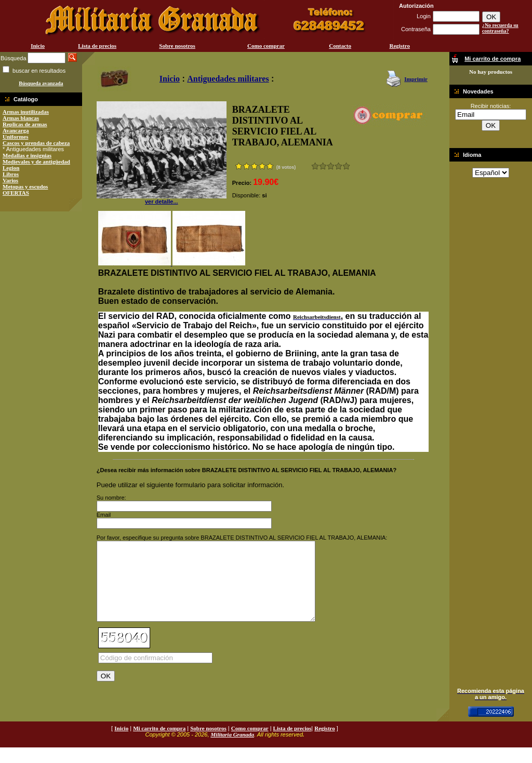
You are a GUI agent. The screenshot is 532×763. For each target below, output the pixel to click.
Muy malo (315, 166)
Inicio (38, 46)
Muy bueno (338, 166)
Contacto (340, 46)
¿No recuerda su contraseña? (500, 28)
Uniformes (16, 137)
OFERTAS (16, 193)
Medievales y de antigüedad (36, 162)
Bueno (331, 166)
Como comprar (266, 46)
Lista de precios (97, 46)
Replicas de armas (25, 124)
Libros (11, 174)
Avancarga (16, 130)
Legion (11, 168)
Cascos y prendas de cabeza (36, 143)
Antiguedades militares (228, 79)
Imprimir (416, 79)
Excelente (346, 166)
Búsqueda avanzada (41, 83)
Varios (10, 180)
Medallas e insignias (27, 155)
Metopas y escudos (25, 186)
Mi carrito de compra (159, 744)
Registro (400, 46)
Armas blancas (21, 118)
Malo (323, 166)
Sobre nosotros (177, 46)
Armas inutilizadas (26, 112)
